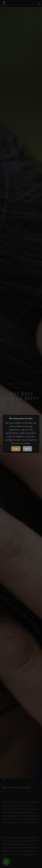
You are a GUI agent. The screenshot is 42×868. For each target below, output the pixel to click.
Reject (27, 449)
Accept (16, 449)
